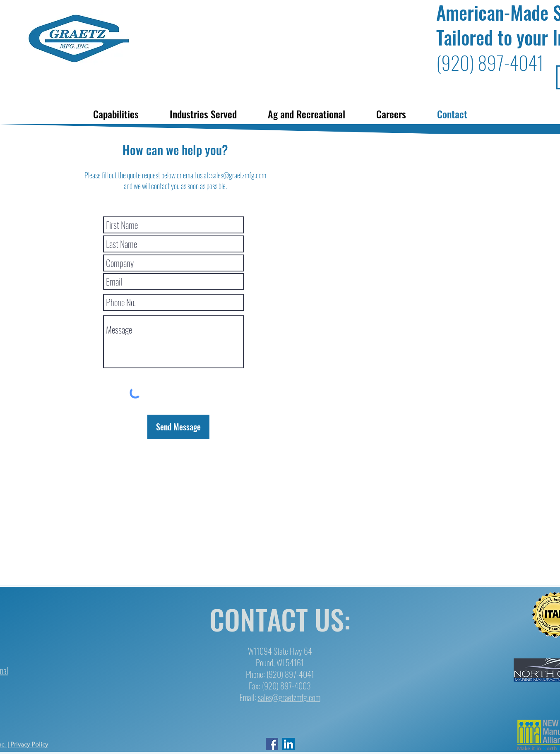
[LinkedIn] (288, 744)
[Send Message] (178, 427)
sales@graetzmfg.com (239, 175)
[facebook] (272, 744)
